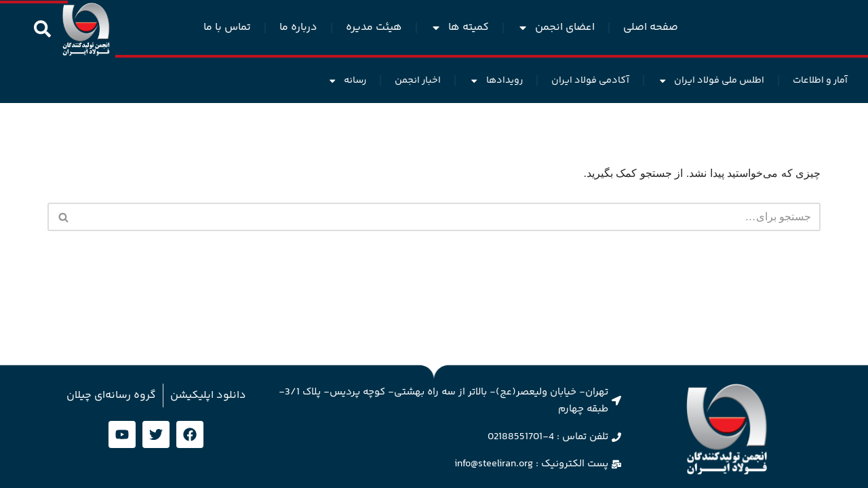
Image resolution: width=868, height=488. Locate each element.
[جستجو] (449, 217)
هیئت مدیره (374, 27)
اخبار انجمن (418, 81)
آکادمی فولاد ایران (590, 81)
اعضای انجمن (556, 28)
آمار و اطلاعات (820, 81)
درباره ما (298, 27)
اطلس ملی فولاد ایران (711, 81)
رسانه (347, 81)
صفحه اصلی (651, 27)
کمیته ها (460, 28)
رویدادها (496, 81)
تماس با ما (227, 27)
